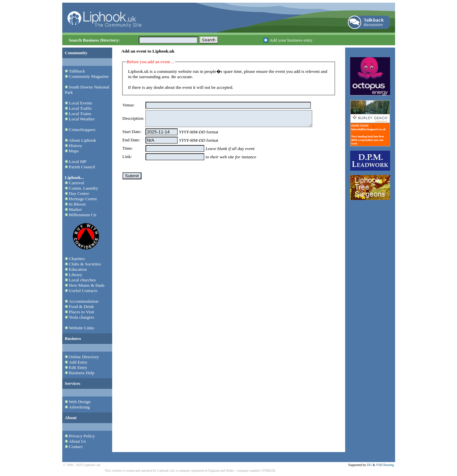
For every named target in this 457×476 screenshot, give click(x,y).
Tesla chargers (82, 317)
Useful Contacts (83, 291)
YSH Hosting (385, 465)
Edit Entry (78, 367)
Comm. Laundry (84, 188)
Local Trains (80, 114)
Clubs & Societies (85, 264)
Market (75, 209)
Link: (127, 157)
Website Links (82, 328)
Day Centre (79, 193)
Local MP (78, 161)
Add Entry (78, 362)
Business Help (82, 373)
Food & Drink (82, 307)
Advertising (79, 407)
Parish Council (82, 167)
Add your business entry (291, 40)
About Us (77, 441)
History (76, 146)
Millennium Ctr (83, 215)
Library (76, 275)
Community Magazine (89, 76)
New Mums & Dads (87, 285)
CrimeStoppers (82, 130)
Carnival (77, 183)
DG (369, 465)
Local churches (82, 280)
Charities (77, 259)
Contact (76, 447)
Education (78, 269)
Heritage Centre (83, 199)
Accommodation (84, 301)
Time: (128, 148)
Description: (133, 118)
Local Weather (82, 119)
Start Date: (132, 132)
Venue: (129, 105)
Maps (74, 151)
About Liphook (83, 140)
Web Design (80, 402)
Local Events (81, 103)
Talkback (77, 71)
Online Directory (84, 357)
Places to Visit (82, 312)
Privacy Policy (82, 436)
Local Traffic (81, 108)
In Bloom (77, 204)
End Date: (131, 140)
